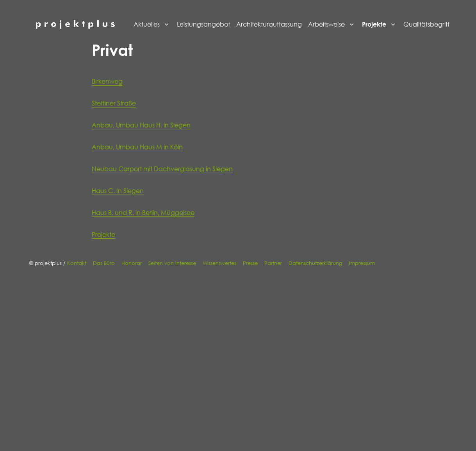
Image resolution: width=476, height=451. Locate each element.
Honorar (132, 263)
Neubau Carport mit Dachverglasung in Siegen (162, 169)
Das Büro (104, 263)
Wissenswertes (219, 263)
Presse (250, 263)
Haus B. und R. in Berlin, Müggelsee (143, 213)
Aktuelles (147, 24)
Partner (273, 263)
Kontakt (77, 263)
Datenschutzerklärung (316, 263)
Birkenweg (107, 81)
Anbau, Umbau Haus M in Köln (137, 147)
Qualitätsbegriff (426, 24)
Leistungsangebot (203, 24)
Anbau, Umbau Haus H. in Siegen (141, 125)
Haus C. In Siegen (118, 191)
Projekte (374, 24)
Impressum (362, 263)
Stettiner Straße (114, 103)
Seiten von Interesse (172, 263)
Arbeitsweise (326, 24)
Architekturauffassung (269, 24)
